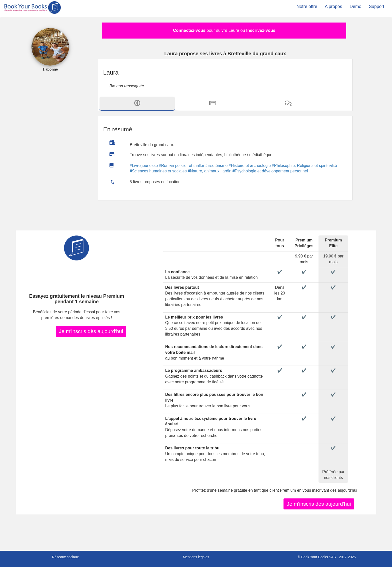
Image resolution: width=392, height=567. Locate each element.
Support (376, 7)
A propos (333, 7)
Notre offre (307, 7)
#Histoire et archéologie (250, 166)
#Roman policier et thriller (182, 166)
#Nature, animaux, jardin (209, 171)
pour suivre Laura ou (224, 30)
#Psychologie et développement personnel (270, 171)
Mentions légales (196, 557)
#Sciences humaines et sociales (158, 171)
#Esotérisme (216, 166)
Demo (355, 7)
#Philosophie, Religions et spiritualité (304, 166)
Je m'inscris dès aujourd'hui (91, 331)
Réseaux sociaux (65, 557)
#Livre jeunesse (144, 166)
